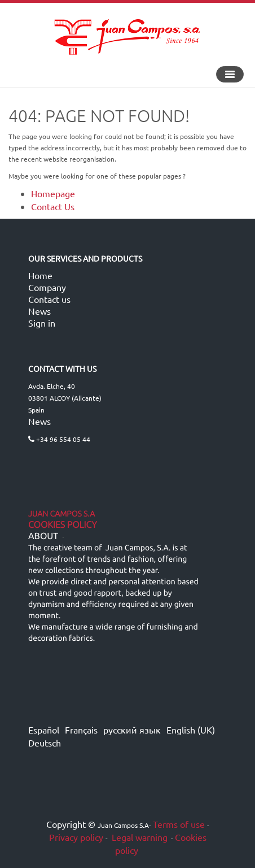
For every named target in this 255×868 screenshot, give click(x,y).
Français (81, 730)
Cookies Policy (63, 525)
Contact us (49, 299)
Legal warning (139, 837)
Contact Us (53, 206)
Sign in (42, 323)
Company (47, 287)
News (39, 311)
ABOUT (43, 536)
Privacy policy (76, 837)
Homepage (53, 193)
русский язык (132, 730)
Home (40, 275)
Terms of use (179, 824)
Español (44, 730)
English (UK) (191, 730)
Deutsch (45, 743)
